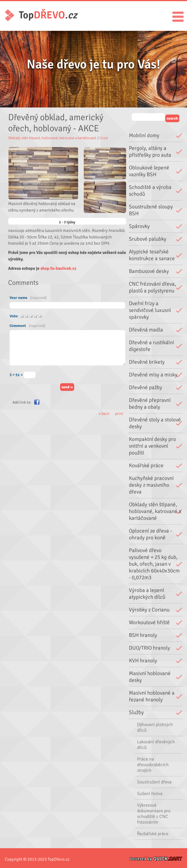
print (119, 414)
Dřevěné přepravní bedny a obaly (150, 404)
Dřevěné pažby (146, 387)
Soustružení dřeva (154, 782)
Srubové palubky (148, 239)
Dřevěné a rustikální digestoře (151, 346)
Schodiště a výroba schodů (150, 191)
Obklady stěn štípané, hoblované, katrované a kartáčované (155, 511)
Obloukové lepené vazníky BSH (149, 171)
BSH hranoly (143, 635)
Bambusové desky (149, 271)
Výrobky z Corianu (149, 610)
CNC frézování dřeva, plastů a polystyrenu (152, 287)
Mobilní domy (144, 135)
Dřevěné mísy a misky (153, 375)
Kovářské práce (146, 466)
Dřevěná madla (146, 330)
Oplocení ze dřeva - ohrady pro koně (150, 534)
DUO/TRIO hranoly (149, 648)
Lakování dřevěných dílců (156, 745)
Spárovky (139, 226)
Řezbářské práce (153, 834)
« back (104, 414)
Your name (28, 298)
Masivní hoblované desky (150, 677)
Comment (27, 326)
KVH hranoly (143, 661)
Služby (136, 712)
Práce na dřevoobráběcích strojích (153, 765)
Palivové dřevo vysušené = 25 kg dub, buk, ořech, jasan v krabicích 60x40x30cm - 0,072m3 (154, 564)
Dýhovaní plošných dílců (155, 727)
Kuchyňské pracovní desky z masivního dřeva (151, 485)
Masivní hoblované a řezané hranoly (152, 696)
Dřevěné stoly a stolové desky (155, 423)
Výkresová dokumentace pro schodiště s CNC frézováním (154, 814)
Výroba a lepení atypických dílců (147, 594)
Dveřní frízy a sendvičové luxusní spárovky (150, 310)
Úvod (104, 138)
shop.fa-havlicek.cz (58, 268)
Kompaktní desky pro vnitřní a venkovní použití (152, 446)
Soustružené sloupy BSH (151, 210)
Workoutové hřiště (149, 623)
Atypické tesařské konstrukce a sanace (152, 255)
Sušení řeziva (150, 794)
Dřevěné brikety (147, 362)
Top (48, 15)
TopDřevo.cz (59, 859)
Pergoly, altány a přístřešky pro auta (150, 152)
